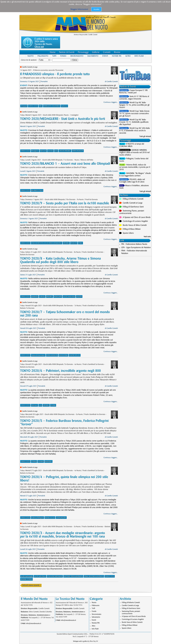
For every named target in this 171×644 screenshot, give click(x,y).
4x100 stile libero (40, 576)
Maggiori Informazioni (79, 9)
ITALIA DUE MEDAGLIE (55, 576)
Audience (64, 106)
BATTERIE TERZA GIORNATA (73, 576)
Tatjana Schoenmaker (38, 355)
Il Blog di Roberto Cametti (133, 199)
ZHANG (53, 405)
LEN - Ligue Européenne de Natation (136, 248)
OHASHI (41, 462)
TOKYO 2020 (33, 106)
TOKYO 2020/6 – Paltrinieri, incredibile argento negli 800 (61, 371)
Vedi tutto (147, 237)
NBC (41, 106)
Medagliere (35, 151)
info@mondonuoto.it (34, 623)
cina (40, 405)
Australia (50, 151)
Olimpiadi (24, 106)
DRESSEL (66, 243)
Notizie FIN (117, 56)
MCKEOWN (58, 297)
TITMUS (34, 462)
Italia (56, 151)
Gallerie (96, 52)
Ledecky (42, 297)
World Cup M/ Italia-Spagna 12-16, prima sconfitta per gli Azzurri (134, 105)
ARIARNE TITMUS (26, 579)
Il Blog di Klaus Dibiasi (132, 229)
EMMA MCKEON (78, 151)
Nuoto (31, 56)
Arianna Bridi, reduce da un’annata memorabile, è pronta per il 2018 (135, 167)
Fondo (63, 56)
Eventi (105, 56)
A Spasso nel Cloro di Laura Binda (137, 217)
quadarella (35, 297)
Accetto (96, 9)
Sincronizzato (77, 56)
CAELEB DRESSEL (65, 151)
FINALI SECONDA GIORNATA (94, 576)
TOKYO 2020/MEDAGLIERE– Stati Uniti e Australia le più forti (63, 119)
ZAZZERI (79, 297)
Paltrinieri (34, 405)
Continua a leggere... (111, 102)
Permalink (44, 82)
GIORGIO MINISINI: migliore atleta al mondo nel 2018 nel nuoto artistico (134, 153)
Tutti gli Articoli (145, 136)
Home (53, 52)
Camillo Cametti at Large (30, 67)
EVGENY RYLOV (75, 355)
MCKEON (74, 243)
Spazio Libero (128, 233)
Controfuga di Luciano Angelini (135, 221)
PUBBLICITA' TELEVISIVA (52, 106)
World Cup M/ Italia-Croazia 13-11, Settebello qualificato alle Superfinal (134, 122)
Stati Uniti (43, 151)
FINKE (80, 243)
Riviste (117, 52)
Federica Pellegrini (37, 518)
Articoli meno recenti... (32, 585)
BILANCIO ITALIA (37, 190)
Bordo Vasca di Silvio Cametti (135, 225)
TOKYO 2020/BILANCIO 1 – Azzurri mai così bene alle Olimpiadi (65, 164)
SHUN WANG (63, 355)
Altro (128, 56)
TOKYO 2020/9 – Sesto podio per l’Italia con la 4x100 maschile (65, 203)
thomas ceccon (50, 518)
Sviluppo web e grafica (80, 641)
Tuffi (54, 56)
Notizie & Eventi (67, 52)
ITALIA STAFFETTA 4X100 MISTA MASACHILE (47, 243)
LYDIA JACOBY (61, 518)
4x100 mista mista (69, 297)
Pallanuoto (43, 56)
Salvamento (93, 56)
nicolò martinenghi (27, 576)
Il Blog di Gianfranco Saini (133, 207)
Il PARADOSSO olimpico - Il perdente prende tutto (55, 74)
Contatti (107, 52)
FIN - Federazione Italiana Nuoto (134, 244)
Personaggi (83, 52)
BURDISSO (48, 462)
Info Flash (139, 56)
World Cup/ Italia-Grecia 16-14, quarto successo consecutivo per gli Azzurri (134, 114)
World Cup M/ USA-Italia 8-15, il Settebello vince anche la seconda (135, 131)
